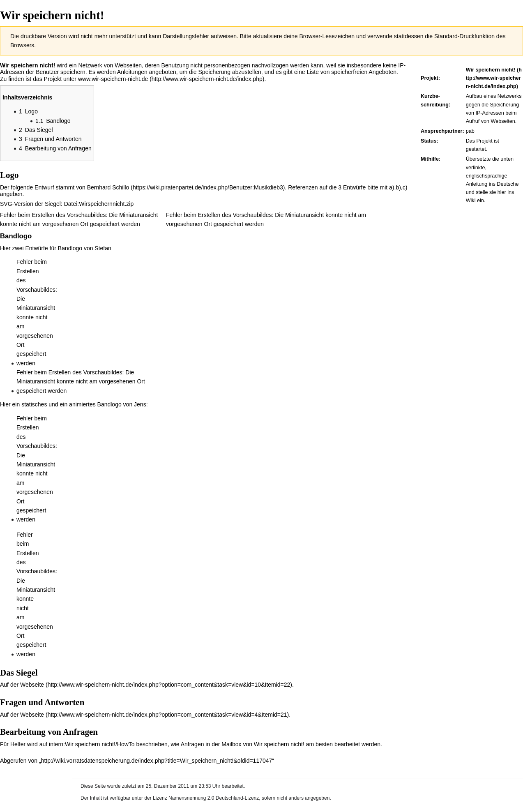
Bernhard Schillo (108, 187)
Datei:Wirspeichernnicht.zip (99, 204)
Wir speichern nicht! (491, 70)
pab (470, 131)
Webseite (32, 685)
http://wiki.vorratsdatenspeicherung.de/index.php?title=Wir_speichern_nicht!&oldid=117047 (157, 761)
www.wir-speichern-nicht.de (113, 79)
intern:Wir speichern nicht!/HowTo (92, 744)
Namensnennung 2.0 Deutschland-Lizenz (214, 798)
